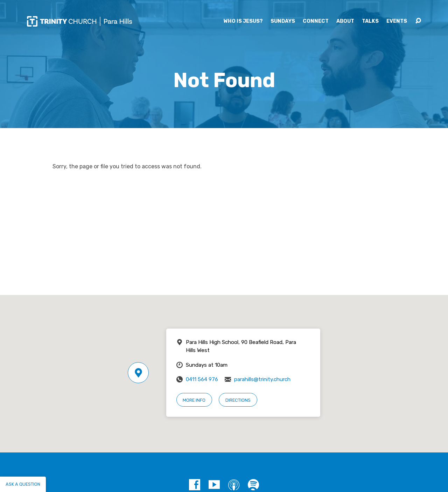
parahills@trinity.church (262, 379)
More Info (194, 400)
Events (397, 21)
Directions (238, 400)
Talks (370, 21)
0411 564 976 (202, 379)
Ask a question (23, 484)
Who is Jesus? (243, 21)
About (345, 21)
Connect (316, 21)
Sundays (283, 21)
